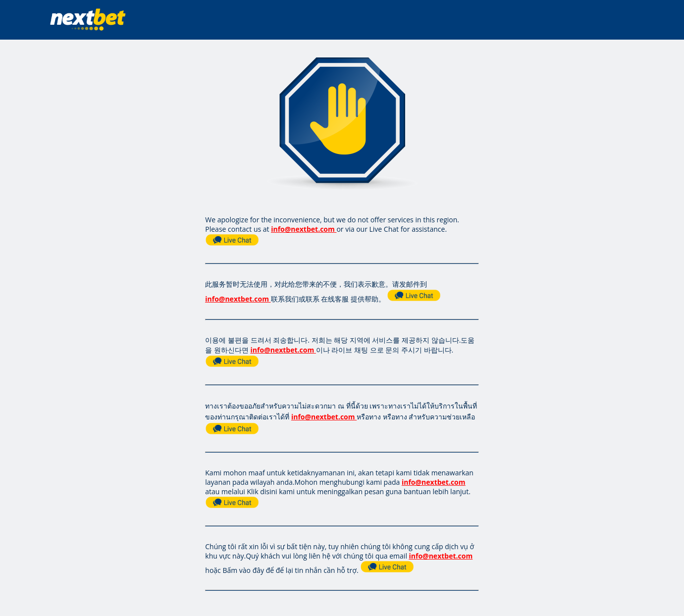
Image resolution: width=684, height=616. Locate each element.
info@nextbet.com (303, 229)
